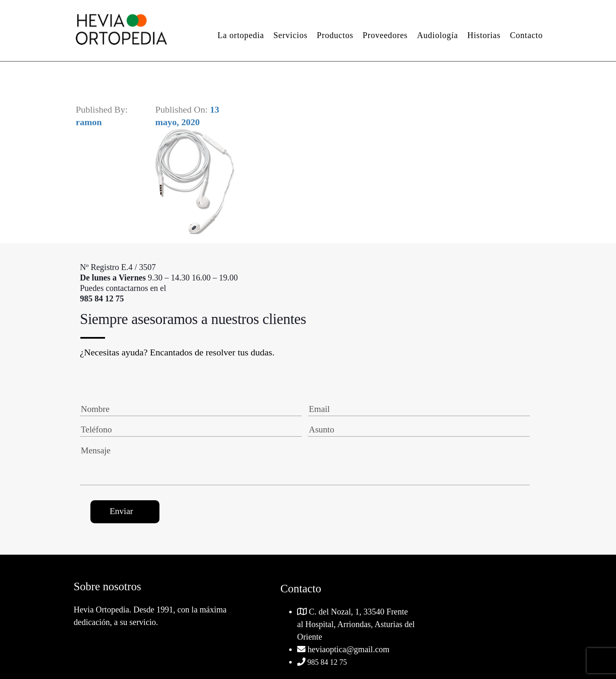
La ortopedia (241, 35)
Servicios (290, 35)
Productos (335, 35)
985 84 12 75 (326, 662)
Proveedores (385, 35)
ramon (89, 122)
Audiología (437, 35)
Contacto (526, 35)
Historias (484, 35)
